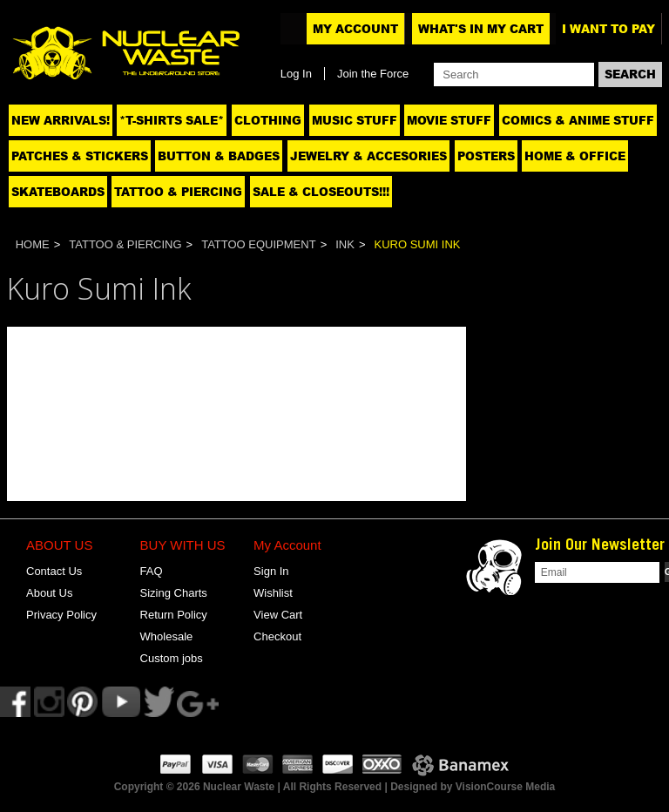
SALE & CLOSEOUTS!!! (321, 192)
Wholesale (167, 636)
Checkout (277, 636)
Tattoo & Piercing (178, 192)
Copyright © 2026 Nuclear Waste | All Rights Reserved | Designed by (285, 787)
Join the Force (373, 74)
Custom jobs (172, 658)
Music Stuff (355, 120)
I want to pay (608, 29)
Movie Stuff (449, 120)
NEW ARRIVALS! (61, 120)
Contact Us (54, 571)
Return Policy (174, 615)
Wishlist (273, 593)
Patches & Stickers (80, 156)
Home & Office (575, 156)
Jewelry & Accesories (368, 156)
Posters (486, 156)
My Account (355, 29)
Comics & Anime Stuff (578, 120)
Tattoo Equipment (258, 244)
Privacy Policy (61, 615)
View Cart (278, 615)
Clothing (268, 120)
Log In (296, 74)
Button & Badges (219, 156)
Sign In (271, 571)
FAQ (152, 571)
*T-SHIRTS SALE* (172, 120)
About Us (49, 593)
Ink (345, 244)
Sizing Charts (174, 593)
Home (33, 244)
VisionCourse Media (505, 787)
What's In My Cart (481, 29)
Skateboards (58, 192)
